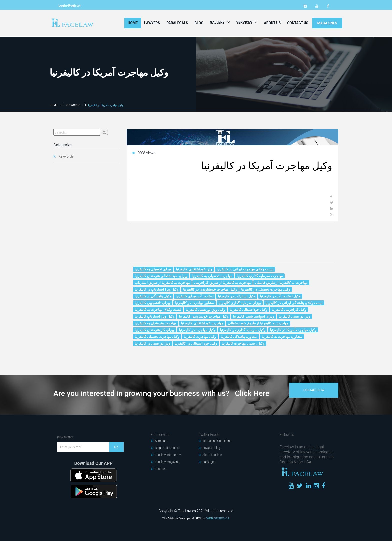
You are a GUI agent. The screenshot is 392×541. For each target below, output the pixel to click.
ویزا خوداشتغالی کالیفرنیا (194, 269)
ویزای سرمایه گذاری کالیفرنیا (240, 303)
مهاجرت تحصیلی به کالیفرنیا (212, 276)
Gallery (220, 22)
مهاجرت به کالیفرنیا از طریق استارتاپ (162, 283)
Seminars (161, 441)
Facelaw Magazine (167, 462)
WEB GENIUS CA (218, 518)
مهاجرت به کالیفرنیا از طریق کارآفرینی (222, 283)
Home (133, 23)
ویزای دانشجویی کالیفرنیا (153, 303)
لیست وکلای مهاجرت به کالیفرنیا (158, 310)
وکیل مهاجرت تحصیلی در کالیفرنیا (266, 289)
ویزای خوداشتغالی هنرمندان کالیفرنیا (161, 276)
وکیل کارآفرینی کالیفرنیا (289, 310)
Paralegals (177, 23)
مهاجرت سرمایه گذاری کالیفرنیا (260, 276)
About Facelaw (212, 455)
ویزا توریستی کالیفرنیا (294, 316)
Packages (209, 462)
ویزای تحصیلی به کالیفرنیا (153, 269)
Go (116, 447)
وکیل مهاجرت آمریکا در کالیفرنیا (293, 330)
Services (247, 22)
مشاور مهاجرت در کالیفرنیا (195, 303)
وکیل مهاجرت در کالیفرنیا (197, 330)
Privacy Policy (211, 448)
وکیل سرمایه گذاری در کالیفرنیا (243, 330)
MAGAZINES (327, 23)
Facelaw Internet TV (168, 455)
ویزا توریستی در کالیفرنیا (152, 343)
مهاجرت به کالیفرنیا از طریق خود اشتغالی (258, 323)
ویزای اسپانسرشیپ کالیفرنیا (254, 316)
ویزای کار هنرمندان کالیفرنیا (155, 330)
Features (161, 469)
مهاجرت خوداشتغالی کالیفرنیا (202, 323)
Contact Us (298, 23)
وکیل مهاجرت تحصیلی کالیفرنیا (157, 337)
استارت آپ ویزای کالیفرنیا (195, 296)
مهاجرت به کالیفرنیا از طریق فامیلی (281, 283)
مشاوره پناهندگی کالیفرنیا (239, 337)
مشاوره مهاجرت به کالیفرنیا (282, 337)
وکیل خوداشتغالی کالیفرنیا (249, 310)
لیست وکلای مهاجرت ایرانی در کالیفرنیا (245, 269)
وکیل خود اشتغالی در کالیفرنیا (196, 343)
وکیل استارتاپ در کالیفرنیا (237, 296)
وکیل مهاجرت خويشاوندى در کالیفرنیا (210, 289)
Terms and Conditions (217, 441)
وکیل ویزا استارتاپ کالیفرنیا (155, 316)
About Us (272, 23)
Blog (199, 23)
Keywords (73, 105)
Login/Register (70, 5)
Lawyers (152, 23)
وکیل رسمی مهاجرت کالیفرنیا (243, 343)
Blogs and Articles (167, 448)
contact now (314, 390)
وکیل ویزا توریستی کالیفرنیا (205, 310)
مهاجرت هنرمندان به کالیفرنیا (156, 323)
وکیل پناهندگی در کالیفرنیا (153, 296)
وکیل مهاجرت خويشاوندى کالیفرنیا (204, 316)
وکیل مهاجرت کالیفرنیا (200, 337)
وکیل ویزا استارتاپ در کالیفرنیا (157, 289)
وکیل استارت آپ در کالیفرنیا (280, 296)
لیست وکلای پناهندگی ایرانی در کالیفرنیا (294, 303)
